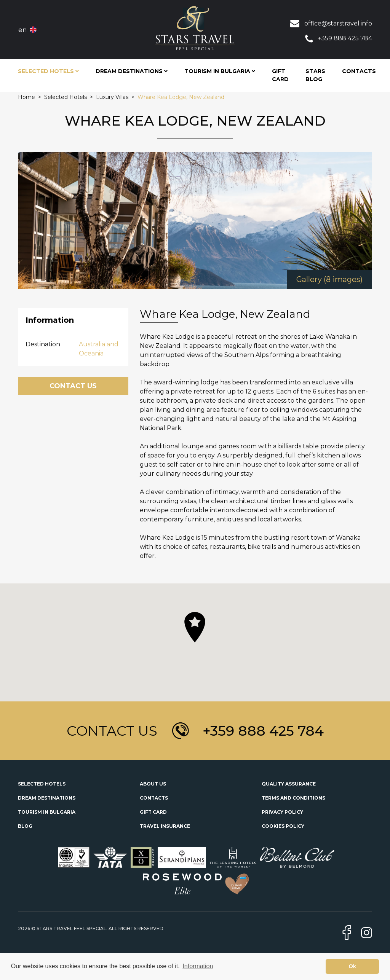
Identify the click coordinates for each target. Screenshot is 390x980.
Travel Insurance (165, 826)
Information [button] (198, 966)
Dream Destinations (47, 798)
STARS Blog (315, 75)
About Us (153, 784)
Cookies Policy (283, 826)
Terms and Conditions (293, 798)
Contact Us (73, 386)
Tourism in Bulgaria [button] (220, 71)
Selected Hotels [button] (48, 71)
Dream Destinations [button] (132, 71)
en (23, 30)
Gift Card (280, 75)
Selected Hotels (42, 784)
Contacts (359, 71)
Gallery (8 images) (329, 279)
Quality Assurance (289, 784)
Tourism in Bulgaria (47, 812)
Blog (25, 826)
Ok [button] (352, 966)
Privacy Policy (282, 812)
